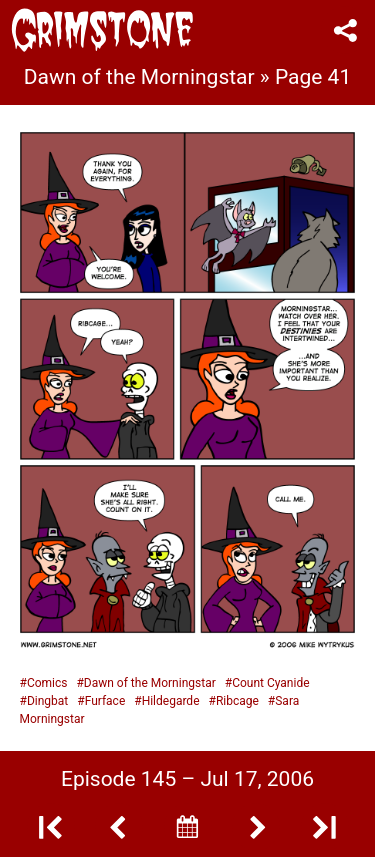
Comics (47, 683)
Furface (105, 701)
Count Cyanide (270, 683)
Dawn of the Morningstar (150, 683)
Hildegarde (171, 701)
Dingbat (47, 701)
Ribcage (237, 701)
